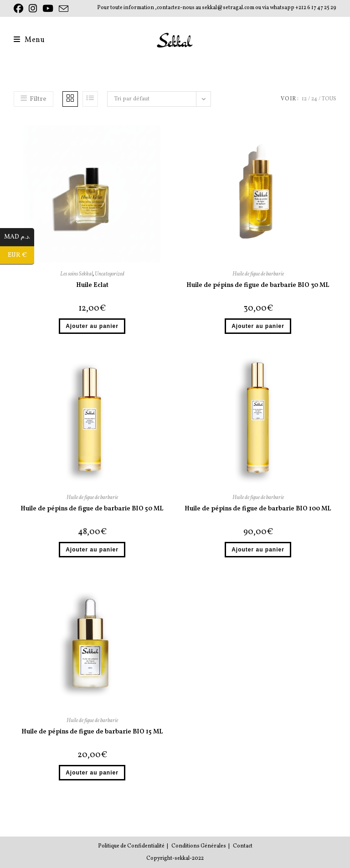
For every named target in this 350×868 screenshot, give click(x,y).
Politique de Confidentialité (131, 846)
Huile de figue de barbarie (258, 274)
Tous (329, 99)
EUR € (21, 255)
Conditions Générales (199, 846)
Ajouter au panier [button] (92, 326)
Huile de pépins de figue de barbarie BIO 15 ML (92, 732)
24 (314, 99)
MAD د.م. (19, 237)
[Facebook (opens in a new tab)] (20, 9)
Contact (243, 846)
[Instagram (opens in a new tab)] (33, 9)
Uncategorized (110, 274)
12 (304, 99)
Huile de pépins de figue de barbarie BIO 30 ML (258, 285)
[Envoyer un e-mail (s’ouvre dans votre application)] (64, 9)
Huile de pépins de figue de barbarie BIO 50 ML (92, 509)
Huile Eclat (92, 285)
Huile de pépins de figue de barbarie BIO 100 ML (258, 509)
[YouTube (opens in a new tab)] (48, 9)
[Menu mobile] (29, 40)
